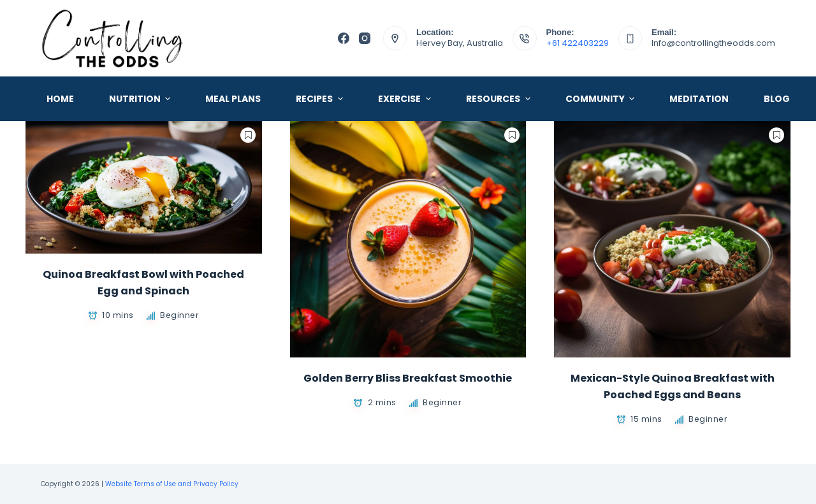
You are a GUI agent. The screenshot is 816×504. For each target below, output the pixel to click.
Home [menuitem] (60, 99)
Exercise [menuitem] (406, 99)
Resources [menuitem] (500, 99)
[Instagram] (365, 38)
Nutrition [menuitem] (142, 99)
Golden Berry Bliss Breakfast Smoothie (408, 378)
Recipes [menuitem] (321, 99)
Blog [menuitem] (777, 99)
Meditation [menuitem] (699, 99)
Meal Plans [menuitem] (233, 99)
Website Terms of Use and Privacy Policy (172, 484)
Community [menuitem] (602, 99)
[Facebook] (344, 38)
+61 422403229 (578, 43)
